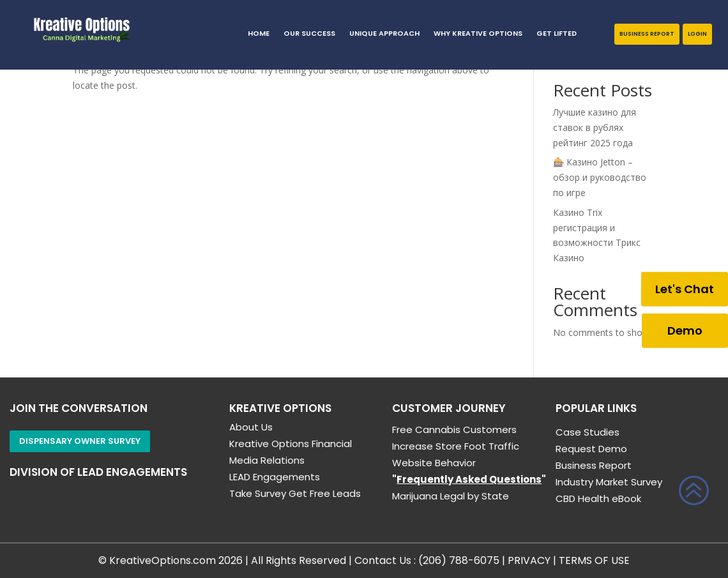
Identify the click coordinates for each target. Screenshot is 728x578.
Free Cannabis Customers (454, 430)
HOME (259, 34)
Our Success (309, 34)
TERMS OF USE (594, 560)
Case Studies (588, 432)
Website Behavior (434, 463)
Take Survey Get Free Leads (295, 493)
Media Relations (267, 460)
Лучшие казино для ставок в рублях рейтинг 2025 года (595, 127)
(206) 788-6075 (459, 560)
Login (697, 34)
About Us (251, 427)
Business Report (647, 34)
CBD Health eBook (598, 498)
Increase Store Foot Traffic (456, 446)
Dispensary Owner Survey (80, 441)
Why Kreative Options (478, 34)
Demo (685, 330)
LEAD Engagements (275, 477)
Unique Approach (384, 34)
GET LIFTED (557, 34)
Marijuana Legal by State (451, 496)
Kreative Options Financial (291, 444)
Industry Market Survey (609, 482)
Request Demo (591, 449)
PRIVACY (529, 560)
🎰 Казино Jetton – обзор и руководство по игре (600, 177)
